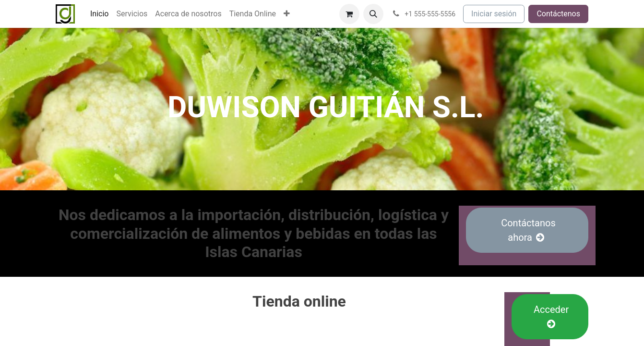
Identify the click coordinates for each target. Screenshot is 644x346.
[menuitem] (99, 14)
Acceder (550, 316)
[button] (373, 14)
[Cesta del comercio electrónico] (349, 14)
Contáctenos (558, 14)
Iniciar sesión (494, 14)
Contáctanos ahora (527, 230)
